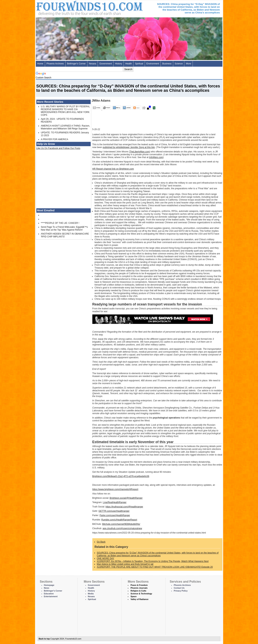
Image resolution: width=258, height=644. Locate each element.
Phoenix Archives (55, 64)
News (47, 588)
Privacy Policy (181, 591)
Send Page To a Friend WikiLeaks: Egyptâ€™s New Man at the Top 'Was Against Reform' (64, 228)
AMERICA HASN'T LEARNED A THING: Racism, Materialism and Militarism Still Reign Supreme (65, 127)
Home (40, 64)
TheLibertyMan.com (139, 152)
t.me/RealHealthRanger (115, 502)
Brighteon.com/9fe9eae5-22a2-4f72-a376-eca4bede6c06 (121, 476)
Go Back (101, 542)
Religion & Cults (138, 591)
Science (179, 64)
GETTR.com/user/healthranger (114, 511)
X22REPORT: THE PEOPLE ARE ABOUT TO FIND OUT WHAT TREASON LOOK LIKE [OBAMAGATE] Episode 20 (155, 567)
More (188, 64)
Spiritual (139, 64)
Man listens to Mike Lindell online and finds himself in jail (125, 564)
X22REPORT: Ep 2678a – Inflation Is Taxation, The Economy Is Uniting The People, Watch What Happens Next (153, 561)
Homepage (49, 585)
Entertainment (51, 596)
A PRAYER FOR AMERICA (55, 139)
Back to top (44, 639)
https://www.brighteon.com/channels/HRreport (115, 489)
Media (91, 594)
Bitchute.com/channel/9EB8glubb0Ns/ (121, 524)
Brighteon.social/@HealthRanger (126, 498)
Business (167, 64)
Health (129, 64)
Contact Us (179, 588)
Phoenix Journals (139, 588)
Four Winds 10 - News (73, 7)
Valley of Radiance (140, 599)
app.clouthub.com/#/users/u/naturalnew (122, 528)
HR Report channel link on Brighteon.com (113, 169)
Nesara (93, 64)
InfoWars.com (156, 157)
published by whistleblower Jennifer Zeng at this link (129, 147)
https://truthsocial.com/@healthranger (124, 507)
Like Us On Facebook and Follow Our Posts (58, 148)
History (118, 64)
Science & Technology (141, 594)
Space (134, 596)
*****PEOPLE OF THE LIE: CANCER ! (60, 223)
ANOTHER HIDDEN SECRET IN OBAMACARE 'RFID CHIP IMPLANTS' (65, 235)
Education (49, 594)
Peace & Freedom (139, 585)
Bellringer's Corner (76, 64)
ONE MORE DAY (106, 558)
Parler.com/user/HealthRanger (115, 515)
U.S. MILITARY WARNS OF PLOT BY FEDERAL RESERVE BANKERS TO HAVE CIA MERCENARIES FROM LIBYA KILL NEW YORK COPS (65, 111)
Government (106, 64)
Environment (153, 64)
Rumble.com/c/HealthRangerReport (119, 520)
